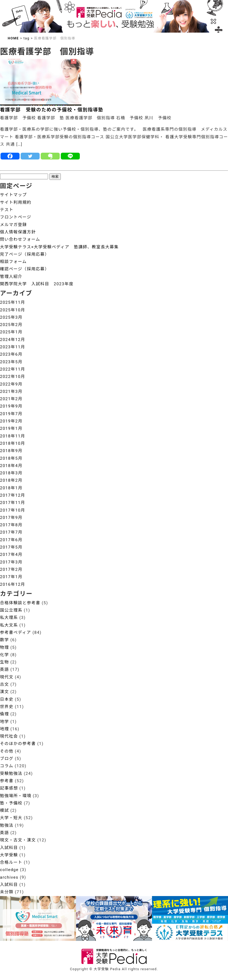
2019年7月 (11, 414)
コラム (7, 766)
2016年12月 (13, 584)
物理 (4, 647)
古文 (4, 684)
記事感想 (9, 788)
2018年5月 (11, 458)
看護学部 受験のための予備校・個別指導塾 (52, 110)
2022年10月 (13, 377)
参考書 (7, 781)
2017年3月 (11, 562)
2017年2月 (11, 569)
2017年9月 (11, 518)
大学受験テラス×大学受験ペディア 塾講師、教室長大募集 (59, 247)
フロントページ (16, 217)
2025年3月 (11, 317)
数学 (4, 640)
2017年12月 (13, 495)
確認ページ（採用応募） (25, 269)
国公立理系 (11, 610)
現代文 (7, 677)
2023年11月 (13, 347)
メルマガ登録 (13, 225)
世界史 (7, 707)
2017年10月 (13, 510)
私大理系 (9, 618)
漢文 (4, 692)
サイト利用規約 (16, 202)
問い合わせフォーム (20, 239)
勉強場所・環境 (16, 796)
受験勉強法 (11, 774)
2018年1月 (11, 488)
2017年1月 (11, 577)
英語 (4, 669)
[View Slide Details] (114, 919)
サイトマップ (13, 195)
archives (9, 877)
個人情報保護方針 (18, 232)
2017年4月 (11, 555)
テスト (7, 210)
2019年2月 (11, 421)
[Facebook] (10, 156)
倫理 (4, 714)
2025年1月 (11, 332)
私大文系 (9, 625)
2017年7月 (11, 532)
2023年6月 (11, 354)
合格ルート (11, 862)
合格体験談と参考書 (20, 603)
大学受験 (9, 855)
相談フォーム (13, 262)
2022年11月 (13, 369)
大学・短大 (11, 818)
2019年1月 (11, 428)
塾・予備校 (11, 803)
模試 (4, 810)
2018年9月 (11, 451)
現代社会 (9, 736)
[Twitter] (30, 156)
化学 (4, 655)
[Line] (70, 156)
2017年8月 (11, 525)
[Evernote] (50, 156)
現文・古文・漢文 (18, 840)
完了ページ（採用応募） (25, 254)
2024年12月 (13, 340)
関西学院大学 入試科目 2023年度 (37, 284)
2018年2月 (11, 480)
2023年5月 (11, 362)
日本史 (7, 699)
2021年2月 (11, 399)
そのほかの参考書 (18, 744)
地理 (4, 729)
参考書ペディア (15, 633)
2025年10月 (13, 310)
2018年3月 (11, 473)
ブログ (7, 759)
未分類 (7, 892)
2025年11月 (13, 302)
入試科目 (9, 848)
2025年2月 (11, 325)
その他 (7, 751)
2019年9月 (11, 406)
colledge (9, 870)
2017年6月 (11, 540)
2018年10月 (13, 443)
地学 (4, 722)
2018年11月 (13, 436)
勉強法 (7, 825)
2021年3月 (11, 392)
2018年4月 (11, 466)
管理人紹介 (11, 277)
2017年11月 (13, 503)
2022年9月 (11, 384)
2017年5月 (11, 547)
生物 (4, 662)
